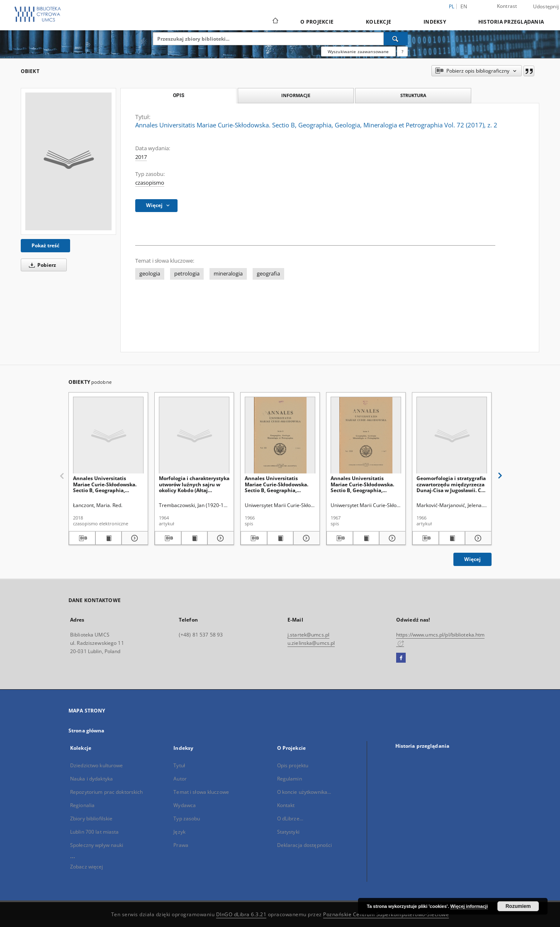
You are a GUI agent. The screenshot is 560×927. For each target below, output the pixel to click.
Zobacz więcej (87, 867)
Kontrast (507, 6)
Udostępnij (546, 7)
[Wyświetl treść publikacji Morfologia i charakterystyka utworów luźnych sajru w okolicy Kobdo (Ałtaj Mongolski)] (195, 538)
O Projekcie (317, 22)
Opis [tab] (179, 95)
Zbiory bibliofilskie (91, 818)
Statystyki (288, 832)
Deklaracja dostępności (305, 845)
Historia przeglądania (511, 22)
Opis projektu (293, 765)
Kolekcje (379, 22)
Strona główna (86, 731)
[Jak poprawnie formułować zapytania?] (402, 51)
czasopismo (150, 183)
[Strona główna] (275, 22)
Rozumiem (518, 906)
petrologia (187, 274)
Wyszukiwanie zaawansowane (358, 51)
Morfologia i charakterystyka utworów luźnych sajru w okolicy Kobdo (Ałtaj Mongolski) (194, 484)
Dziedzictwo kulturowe (97, 765)
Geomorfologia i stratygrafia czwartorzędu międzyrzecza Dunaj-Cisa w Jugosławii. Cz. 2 (451, 484)
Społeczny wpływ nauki (97, 845)
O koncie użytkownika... (304, 792)
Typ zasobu (187, 818)
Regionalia (82, 805)
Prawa (181, 845)
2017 (141, 157)
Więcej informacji (469, 906)
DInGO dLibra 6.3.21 (241, 914)
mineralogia (228, 274)
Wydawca (185, 805)
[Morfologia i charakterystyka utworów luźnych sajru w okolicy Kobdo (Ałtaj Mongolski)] (194, 435)
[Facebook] (401, 658)
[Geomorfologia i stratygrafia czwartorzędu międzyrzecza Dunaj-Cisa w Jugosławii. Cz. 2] (452, 435)
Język (179, 832)
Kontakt (286, 805)
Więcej (472, 559)
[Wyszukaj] (396, 39)
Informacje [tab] (296, 95)
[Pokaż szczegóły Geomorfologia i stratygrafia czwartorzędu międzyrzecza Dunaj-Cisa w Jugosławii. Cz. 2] (477, 538)
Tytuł (179, 765)
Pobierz (41, 265)
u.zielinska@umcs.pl (311, 643)
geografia (268, 274)
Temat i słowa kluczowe (201, 792)
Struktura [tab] (413, 95)
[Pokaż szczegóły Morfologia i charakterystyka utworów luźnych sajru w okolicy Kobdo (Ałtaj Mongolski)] (219, 538)
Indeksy (435, 22)
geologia (150, 274)
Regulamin (290, 779)
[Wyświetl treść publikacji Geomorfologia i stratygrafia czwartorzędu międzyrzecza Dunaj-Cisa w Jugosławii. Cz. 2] (452, 538)
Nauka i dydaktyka (91, 779)
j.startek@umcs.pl (308, 635)
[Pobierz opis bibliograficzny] (82, 538)
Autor (180, 779)
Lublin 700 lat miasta (95, 832)
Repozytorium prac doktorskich (106, 792)
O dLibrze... (290, 818)
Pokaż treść (45, 245)
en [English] (464, 6)
